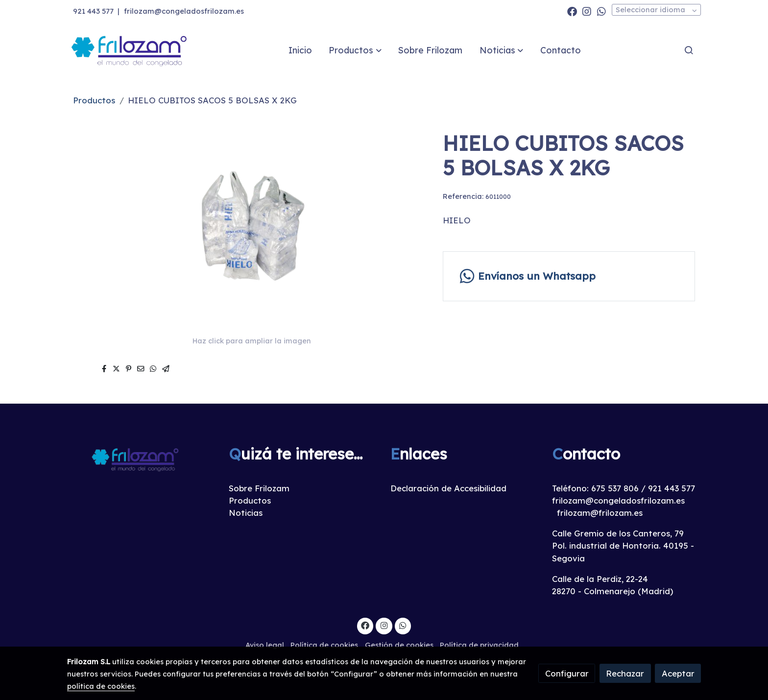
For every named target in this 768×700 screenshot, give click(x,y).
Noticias (246, 513)
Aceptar (678, 673)
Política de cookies (324, 645)
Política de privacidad (479, 645)
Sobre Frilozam (259, 488)
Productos (94, 100)
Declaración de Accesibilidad (448, 488)
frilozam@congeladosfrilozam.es (184, 11)
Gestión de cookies (399, 645)
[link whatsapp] (601, 11)
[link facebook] (572, 11)
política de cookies (101, 686)
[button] (355, 50)
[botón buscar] (689, 50)
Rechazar (625, 673)
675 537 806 (615, 488)
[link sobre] (142, 459)
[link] (130, 50)
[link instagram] (587, 11)
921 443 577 (93, 11)
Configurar (567, 673)
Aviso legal (265, 645)
